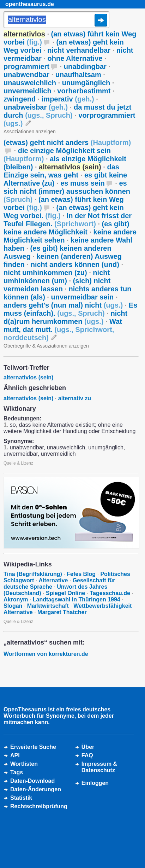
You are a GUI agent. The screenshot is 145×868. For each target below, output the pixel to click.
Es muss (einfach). (70, 309)
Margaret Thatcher (62, 612)
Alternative (53, 580)
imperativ (68, 99)
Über (88, 747)
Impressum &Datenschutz (99, 767)
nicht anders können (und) (75, 264)
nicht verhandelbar (79, 50)
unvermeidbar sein (82, 297)
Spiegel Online (65, 593)
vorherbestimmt (84, 91)
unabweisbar (36, 107)
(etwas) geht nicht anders (67, 142)
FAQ (87, 755)
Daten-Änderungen (36, 789)
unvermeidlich (28, 91)
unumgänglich (86, 83)
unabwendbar (26, 75)
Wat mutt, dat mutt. (63, 330)
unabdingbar (85, 66)
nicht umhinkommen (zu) (45, 273)
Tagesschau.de (110, 593)
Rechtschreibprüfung (39, 806)
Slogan (13, 606)
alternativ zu (75, 398)
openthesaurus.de (30, 4)
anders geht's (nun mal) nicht (63, 305)
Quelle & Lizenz (18, 463)
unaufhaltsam (78, 75)
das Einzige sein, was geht (61, 171)
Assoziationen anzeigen (30, 132)
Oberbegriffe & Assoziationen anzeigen (46, 346)
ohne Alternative (75, 58)
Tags (17, 772)
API (15, 755)
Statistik (21, 798)
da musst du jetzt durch (67, 111)
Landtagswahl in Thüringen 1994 (77, 599)
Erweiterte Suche (33, 747)
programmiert (26, 66)
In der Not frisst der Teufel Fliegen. (68, 220)
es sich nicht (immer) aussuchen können (67, 191)
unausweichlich (30, 83)
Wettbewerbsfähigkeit (102, 606)
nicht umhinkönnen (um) (57, 277)
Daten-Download (32, 781)
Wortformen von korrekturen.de (46, 654)
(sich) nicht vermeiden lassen (57, 285)
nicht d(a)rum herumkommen (65, 317)
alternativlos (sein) (28, 377)
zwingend (20, 99)
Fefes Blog (81, 574)
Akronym (16, 599)
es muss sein (83, 183)
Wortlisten (24, 764)
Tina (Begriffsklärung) (33, 574)
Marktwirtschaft (48, 606)
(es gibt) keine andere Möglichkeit (66, 228)
